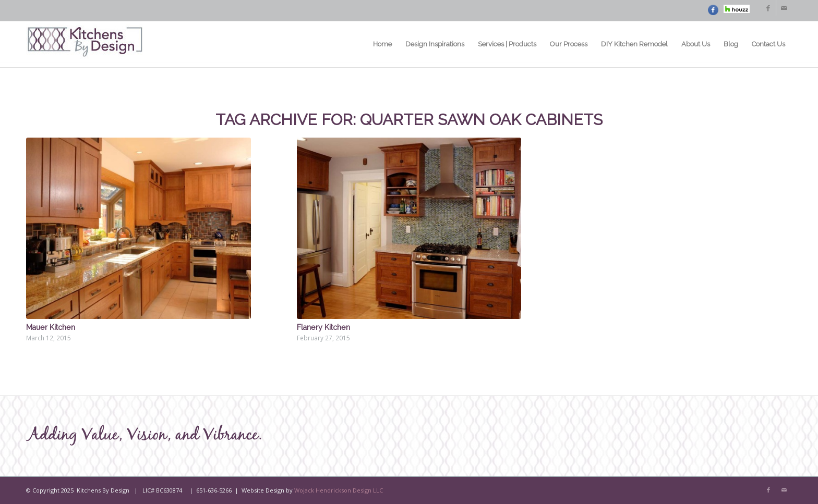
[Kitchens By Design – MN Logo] (85, 44)
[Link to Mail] (784, 8)
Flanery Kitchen (323, 327)
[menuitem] (382, 44)
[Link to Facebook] (768, 8)
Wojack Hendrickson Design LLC (339, 490)
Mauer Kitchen (51, 327)
